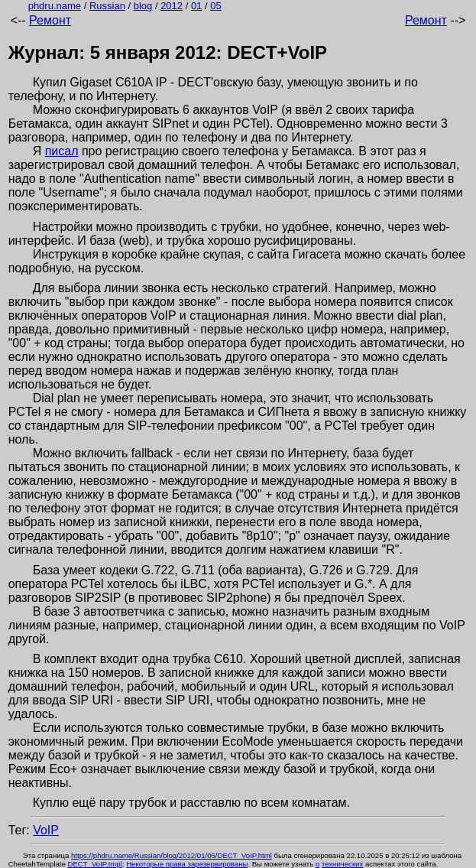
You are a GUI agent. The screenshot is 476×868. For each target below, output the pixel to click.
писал (62, 151)
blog (143, 6)
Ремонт (50, 20)
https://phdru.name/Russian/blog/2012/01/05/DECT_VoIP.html (172, 855)
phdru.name (55, 6)
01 (196, 6)
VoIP (46, 830)
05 (215, 6)
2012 (172, 6)
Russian (107, 6)
